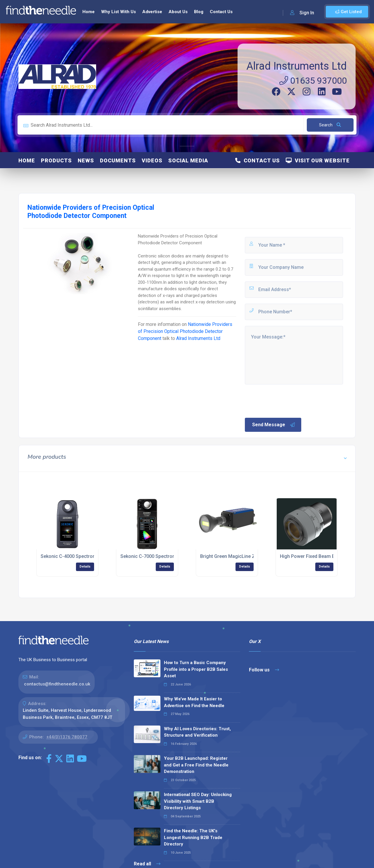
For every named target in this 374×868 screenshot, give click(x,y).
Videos (152, 160)
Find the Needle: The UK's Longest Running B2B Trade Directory (193, 837)
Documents (118, 160)
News (86, 160)
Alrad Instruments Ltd (297, 66)
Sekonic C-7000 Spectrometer (153, 556)
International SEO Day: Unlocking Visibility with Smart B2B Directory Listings (198, 801)
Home (89, 12)
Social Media (188, 160)
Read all (147, 864)
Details (85, 567)
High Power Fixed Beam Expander (316, 556)
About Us (178, 12)
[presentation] (288, 401)
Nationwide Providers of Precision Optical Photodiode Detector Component (185, 331)
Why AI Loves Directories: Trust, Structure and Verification (197, 732)
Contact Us (221, 12)
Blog (199, 12)
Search (330, 125)
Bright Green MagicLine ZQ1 (231, 556)
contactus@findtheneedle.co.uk (57, 684)
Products (56, 160)
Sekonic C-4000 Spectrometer (73, 556)
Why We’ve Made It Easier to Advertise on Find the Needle (194, 702)
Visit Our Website (318, 160)
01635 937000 (313, 81)
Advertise (152, 12)
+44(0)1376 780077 (67, 737)
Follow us (264, 670)
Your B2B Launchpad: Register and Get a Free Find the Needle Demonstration (196, 765)
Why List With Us (118, 12)
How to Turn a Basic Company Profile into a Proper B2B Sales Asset (196, 669)
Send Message (274, 425)
